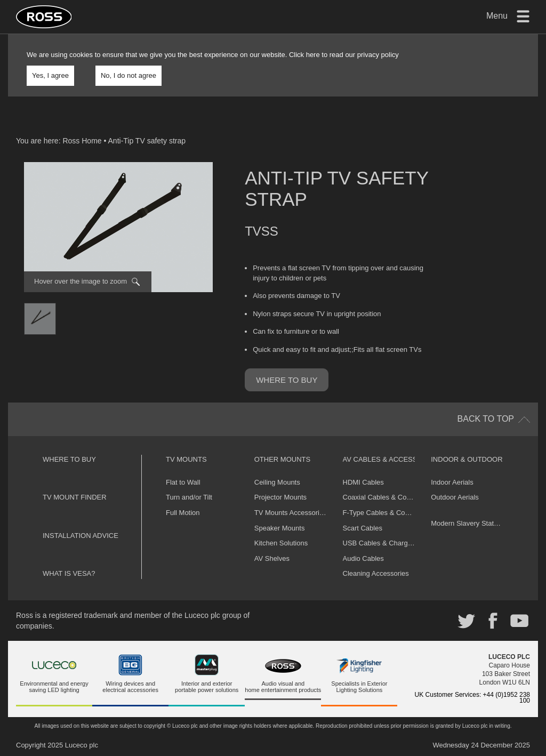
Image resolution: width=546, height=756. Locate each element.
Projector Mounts (280, 497)
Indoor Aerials (452, 482)
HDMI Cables (363, 482)
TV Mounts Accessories (291, 513)
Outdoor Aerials (455, 497)
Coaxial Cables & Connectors (388, 497)
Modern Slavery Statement (472, 523)
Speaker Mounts (280, 528)
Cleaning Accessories (376, 573)
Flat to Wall (183, 482)
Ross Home (82, 141)
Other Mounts (282, 459)
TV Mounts (186, 459)
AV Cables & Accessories (391, 459)
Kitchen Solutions (281, 543)
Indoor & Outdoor (467, 459)
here (313, 55)
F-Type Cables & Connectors (387, 513)
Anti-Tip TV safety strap (147, 141)
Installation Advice (81, 536)
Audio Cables (363, 558)
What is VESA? (69, 573)
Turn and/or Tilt (189, 497)
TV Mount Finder (75, 497)
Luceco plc (82, 745)
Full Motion (183, 513)
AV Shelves (272, 558)
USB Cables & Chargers (380, 543)
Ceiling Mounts (277, 482)
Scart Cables (363, 528)
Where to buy (287, 380)
